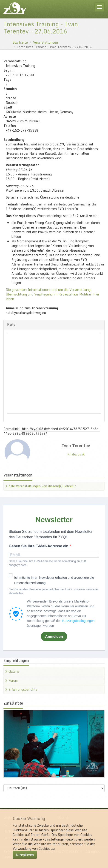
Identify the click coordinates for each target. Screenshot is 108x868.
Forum (12, 680)
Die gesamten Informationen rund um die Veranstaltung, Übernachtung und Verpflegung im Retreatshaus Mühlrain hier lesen (53, 294)
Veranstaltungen (45, 42)
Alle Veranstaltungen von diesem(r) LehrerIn (41, 486)
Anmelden (54, 637)
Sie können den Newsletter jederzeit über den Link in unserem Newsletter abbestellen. (54, 591)
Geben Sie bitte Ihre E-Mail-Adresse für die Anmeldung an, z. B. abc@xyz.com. (48, 563)
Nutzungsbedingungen (78, 621)
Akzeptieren (25, 855)
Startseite (20, 42)
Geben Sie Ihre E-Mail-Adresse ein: (39, 546)
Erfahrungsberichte (21, 689)
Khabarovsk (76, 454)
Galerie (12, 671)
